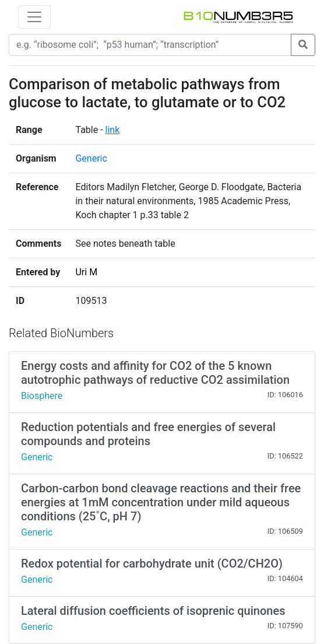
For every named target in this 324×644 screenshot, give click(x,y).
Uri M (86, 272)
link (113, 130)
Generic (91, 158)
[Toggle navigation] (34, 17)
